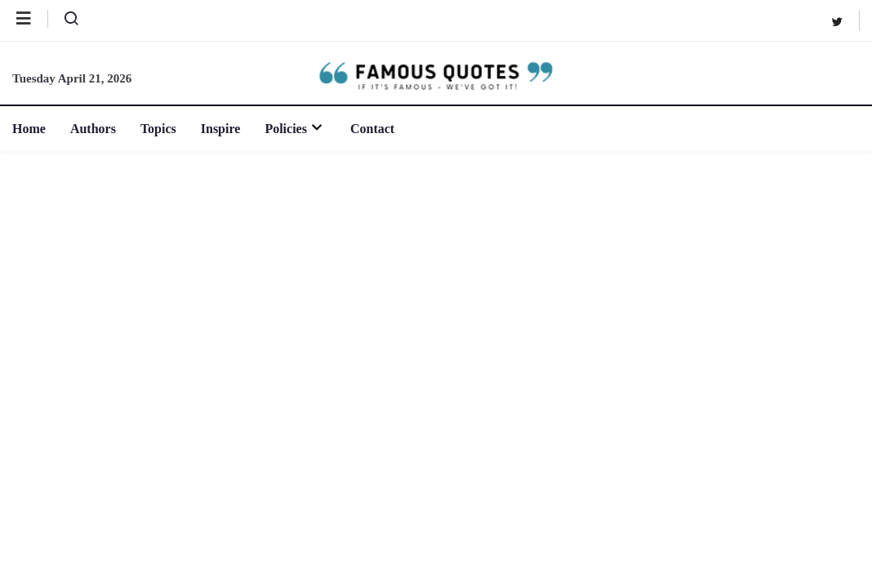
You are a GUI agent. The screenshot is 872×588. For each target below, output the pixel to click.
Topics (158, 129)
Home (29, 129)
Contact (372, 129)
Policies (295, 129)
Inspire (221, 129)
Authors (93, 129)
